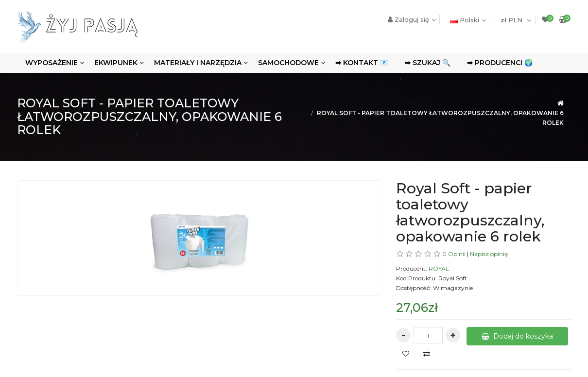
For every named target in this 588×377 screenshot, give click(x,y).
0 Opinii (454, 254)
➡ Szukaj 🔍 (428, 63)
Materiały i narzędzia (198, 63)
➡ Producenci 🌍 (500, 63)
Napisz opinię (489, 254)
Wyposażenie (52, 63)
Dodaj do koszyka (517, 336)
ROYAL (439, 268)
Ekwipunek (116, 63)
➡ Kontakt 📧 (362, 63)
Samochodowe (288, 63)
